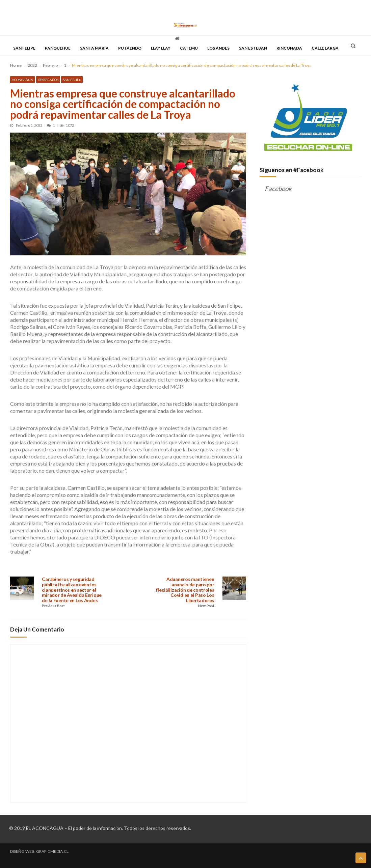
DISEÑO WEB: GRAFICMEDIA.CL (39, 851)
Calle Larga (325, 48)
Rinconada (289, 48)
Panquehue (58, 48)
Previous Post (53, 606)
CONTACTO (224, 8)
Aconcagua (22, 80)
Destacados (48, 80)
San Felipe (24, 48)
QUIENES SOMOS (195, 8)
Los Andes (218, 48)
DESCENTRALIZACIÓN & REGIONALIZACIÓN (110, 8)
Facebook (278, 189)
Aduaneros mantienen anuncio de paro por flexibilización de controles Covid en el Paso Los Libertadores (185, 590)
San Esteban (253, 48)
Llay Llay (161, 48)
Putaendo (130, 48)
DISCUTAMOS (164, 8)
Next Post (206, 606)
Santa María (94, 48)
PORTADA (19, 8)
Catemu (189, 48)
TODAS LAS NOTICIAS (49, 8)
